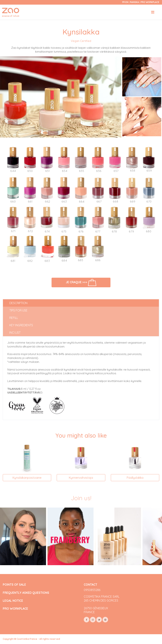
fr (124, 2)
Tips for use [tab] (18, 310)
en (127, 2)
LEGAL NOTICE (13, 601)
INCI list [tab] (15, 333)
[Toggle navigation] (153, 12)
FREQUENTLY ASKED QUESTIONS (26, 593)
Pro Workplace (150, 2)
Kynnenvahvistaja (81, 478)
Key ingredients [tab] (21, 325)
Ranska (135, 2)
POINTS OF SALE (14, 585)
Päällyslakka (135, 478)
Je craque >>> (81, 282)
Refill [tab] (14, 318)
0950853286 (92, 590)
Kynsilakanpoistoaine (27, 478)
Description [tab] (18, 303)
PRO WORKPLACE (15, 609)
